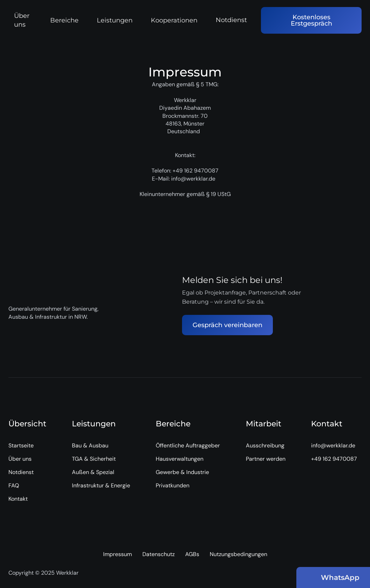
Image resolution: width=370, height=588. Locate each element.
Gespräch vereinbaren (227, 325)
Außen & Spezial (93, 472)
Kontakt (18, 499)
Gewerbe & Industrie (182, 472)
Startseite (21, 445)
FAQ (14, 485)
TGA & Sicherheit (94, 459)
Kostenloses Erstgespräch (311, 20)
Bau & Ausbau (90, 445)
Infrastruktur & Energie (101, 485)
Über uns (22, 20)
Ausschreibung (265, 445)
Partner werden (266, 459)
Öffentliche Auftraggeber (188, 445)
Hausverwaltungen (180, 459)
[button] (68, 20)
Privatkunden (173, 485)
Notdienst (231, 20)
